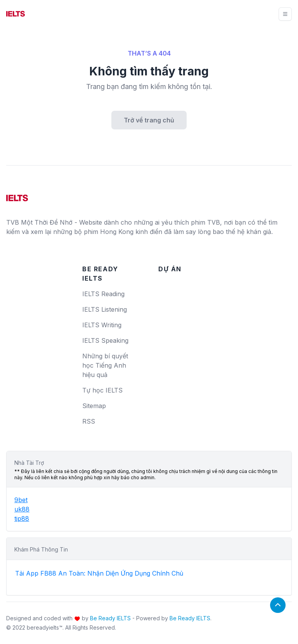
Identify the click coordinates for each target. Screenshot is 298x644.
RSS (89, 421)
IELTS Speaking (105, 340)
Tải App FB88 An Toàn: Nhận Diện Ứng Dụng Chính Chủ (99, 573)
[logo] (17, 195)
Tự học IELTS (102, 390)
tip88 (22, 518)
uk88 (22, 509)
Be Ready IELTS (110, 618)
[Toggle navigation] (285, 14)
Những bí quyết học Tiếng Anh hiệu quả (105, 365)
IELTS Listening (105, 309)
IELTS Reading (103, 294)
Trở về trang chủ (149, 120)
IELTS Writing (102, 325)
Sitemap (94, 406)
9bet (21, 500)
